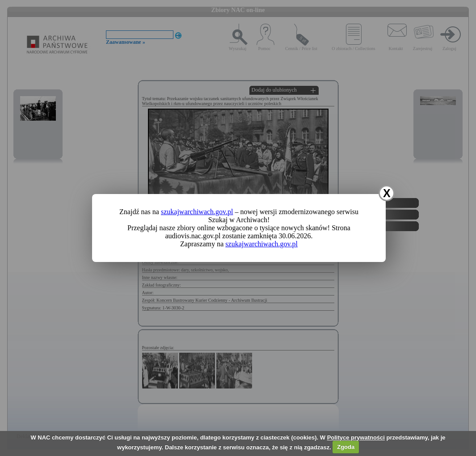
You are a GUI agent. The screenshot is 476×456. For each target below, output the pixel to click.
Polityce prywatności (356, 437)
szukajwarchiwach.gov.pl (197, 212)
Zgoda (346, 447)
